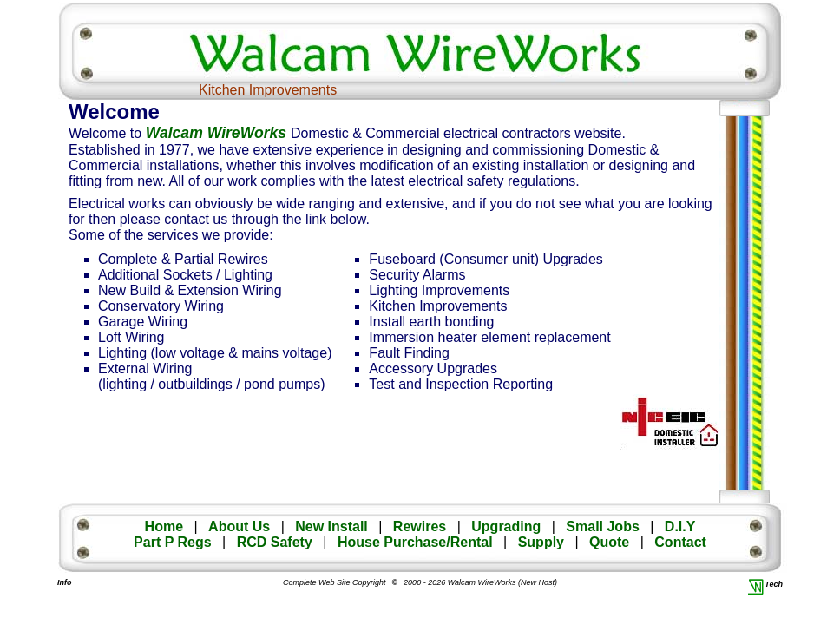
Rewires (420, 526)
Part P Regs (173, 542)
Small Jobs (602, 526)
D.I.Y (680, 526)
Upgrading (506, 526)
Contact (680, 542)
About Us (239, 526)
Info (64, 582)
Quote (609, 542)
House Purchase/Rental (415, 542)
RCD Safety (275, 542)
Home (164, 526)
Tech (766, 584)
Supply (541, 542)
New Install (331, 526)
